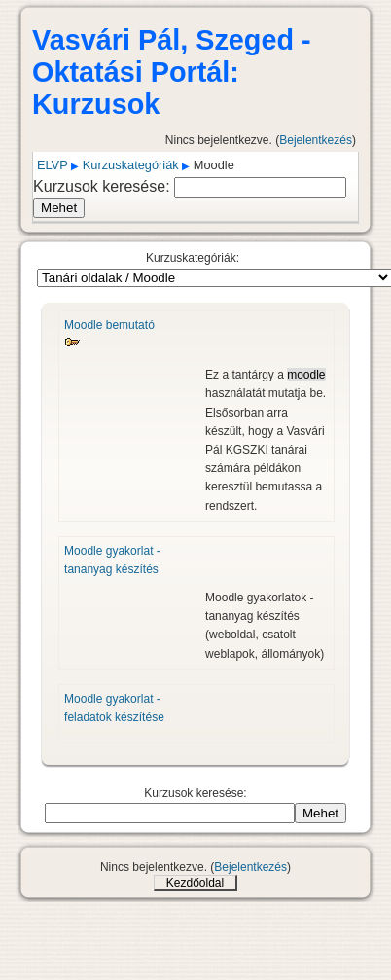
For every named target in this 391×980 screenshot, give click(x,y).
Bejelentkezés (316, 140)
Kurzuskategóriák (131, 165)
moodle (306, 375)
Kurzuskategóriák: (193, 258)
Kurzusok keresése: (104, 186)
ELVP (53, 165)
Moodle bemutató (109, 325)
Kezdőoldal (195, 883)
